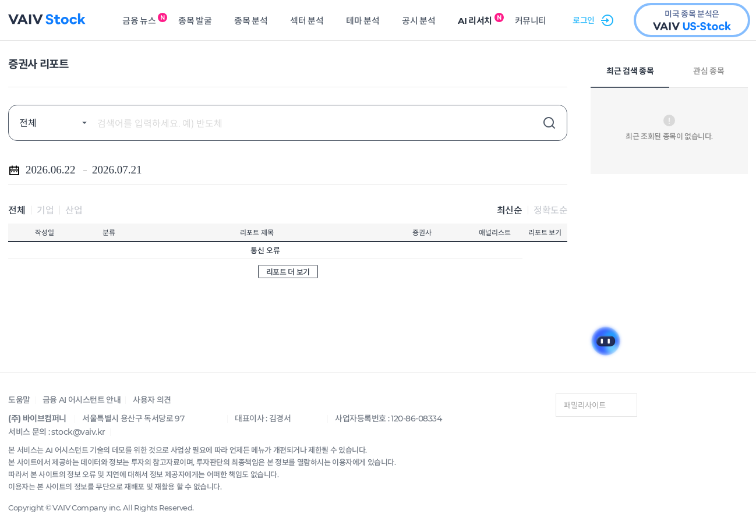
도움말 (19, 400)
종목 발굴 (195, 20)
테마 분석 (363, 20)
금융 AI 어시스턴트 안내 (82, 400)
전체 (17, 210)
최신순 (510, 210)
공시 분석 (418, 20)
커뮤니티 (531, 20)
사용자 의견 (152, 400)
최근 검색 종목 (630, 72)
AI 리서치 (475, 20)
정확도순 (550, 210)
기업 (45, 210)
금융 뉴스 (139, 20)
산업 (74, 210)
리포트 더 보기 (288, 272)
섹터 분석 (307, 20)
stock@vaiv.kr (78, 432)
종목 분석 (251, 20)
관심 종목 (709, 72)
